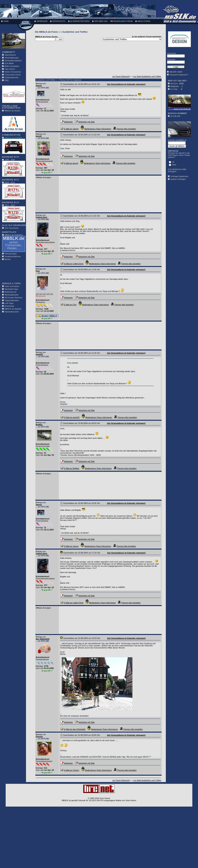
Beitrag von (41, 83)
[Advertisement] (13, 273)
